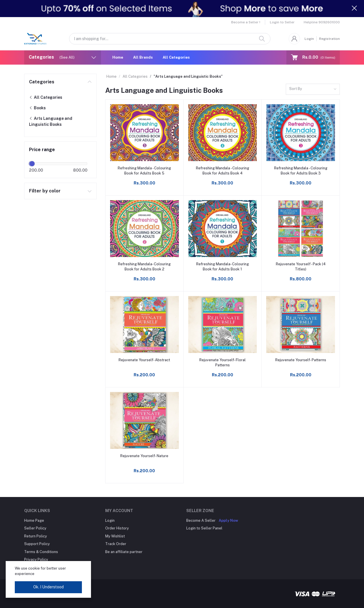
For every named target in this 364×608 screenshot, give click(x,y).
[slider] (32, 164)
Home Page (34, 520)
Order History (117, 528)
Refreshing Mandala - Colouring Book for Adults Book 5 (144, 171)
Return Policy (36, 536)
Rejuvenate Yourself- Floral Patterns (223, 362)
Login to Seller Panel (204, 528)
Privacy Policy (36, 559)
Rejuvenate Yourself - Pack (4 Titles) (301, 267)
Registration (329, 39)
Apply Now (228, 520)
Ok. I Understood (48, 587)
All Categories (176, 57)
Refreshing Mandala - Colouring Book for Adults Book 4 (223, 171)
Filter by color (45, 191)
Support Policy (37, 544)
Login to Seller (282, 22)
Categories (42, 82)
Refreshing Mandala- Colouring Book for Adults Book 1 (223, 267)
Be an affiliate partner (124, 552)
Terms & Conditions (41, 552)
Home (118, 57)
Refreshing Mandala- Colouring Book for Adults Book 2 (144, 267)
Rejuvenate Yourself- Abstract (144, 360)
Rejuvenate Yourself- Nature (144, 456)
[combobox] (313, 89)
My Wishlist (115, 536)
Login (309, 39)
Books (37, 108)
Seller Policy (35, 528)
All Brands (143, 57)
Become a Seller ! (246, 22)
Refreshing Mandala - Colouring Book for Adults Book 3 (301, 171)
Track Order (116, 544)
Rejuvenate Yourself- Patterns (301, 360)
